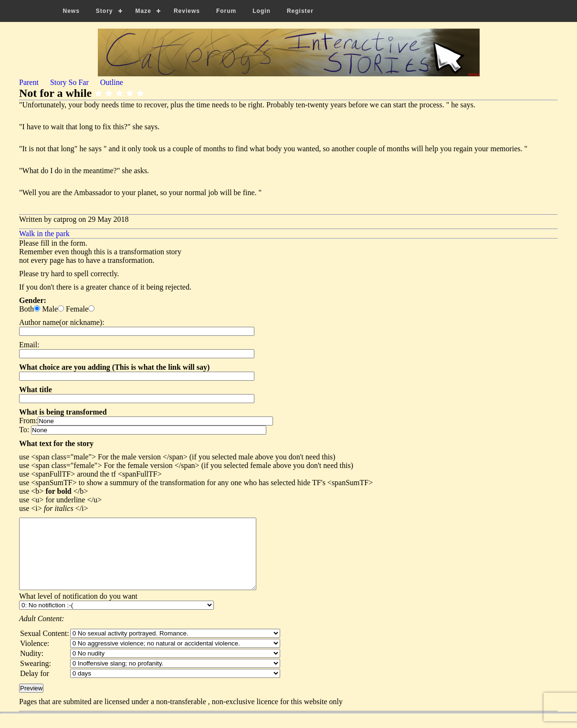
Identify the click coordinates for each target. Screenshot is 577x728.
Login (262, 11)
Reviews (187, 11)
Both (26, 309)
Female (77, 309)
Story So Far (69, 82)
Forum (226, 11)
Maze (143, 11)
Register (300, 11)
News (71, 11)
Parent (29, 82)
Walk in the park (44, 234)
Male (50, 309)
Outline (112, 82)
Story (105, 11)
